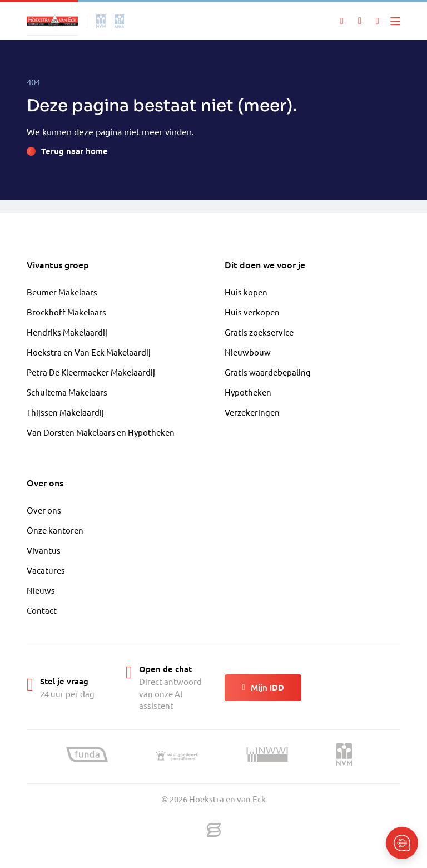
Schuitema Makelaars (67, 392)
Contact (42, 610)
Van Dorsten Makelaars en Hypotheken (101, 432)
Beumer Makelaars (62, 292)
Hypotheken (248, 392)
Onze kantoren (55, 530)
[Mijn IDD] (378, 21)
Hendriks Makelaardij (67, 332)
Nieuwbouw (248, 352)
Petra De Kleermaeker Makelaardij (91, 372)
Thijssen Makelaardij (65, 412)
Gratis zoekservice (259, 332)
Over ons (44, 510)
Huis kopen (246, 292)
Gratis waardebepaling (268, 372)
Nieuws (41, 590)
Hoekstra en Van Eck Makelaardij (89, 352)
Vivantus (44, 550)
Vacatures (46, 570)
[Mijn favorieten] (360, 21)
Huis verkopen (252, 312)
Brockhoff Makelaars (66, 312)
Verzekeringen (252, 412)
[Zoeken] (342, 21)
